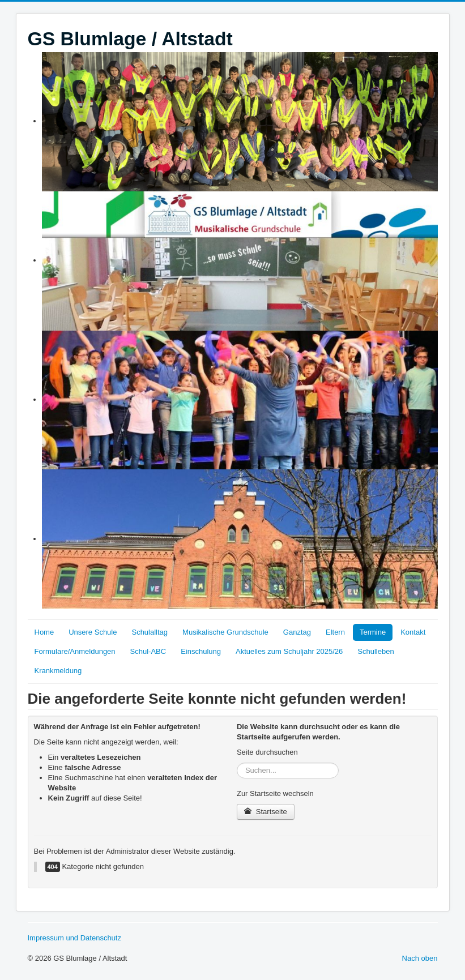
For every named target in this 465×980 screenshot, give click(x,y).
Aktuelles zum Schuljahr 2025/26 (289, 651)
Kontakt (413, 632)
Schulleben (376, 651)
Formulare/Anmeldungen (75, 651)
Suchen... (237, 763)
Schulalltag (150, 632)
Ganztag (297, 632)
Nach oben (420, 958)
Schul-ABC (148, 651)
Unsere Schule (93, 632)
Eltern (335, 632)
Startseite (266, 812)
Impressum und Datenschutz (74, 938)
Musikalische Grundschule (225, 632)
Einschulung (201, 651)
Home (44, 632)
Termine (373, 632)
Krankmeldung (58, 671)
